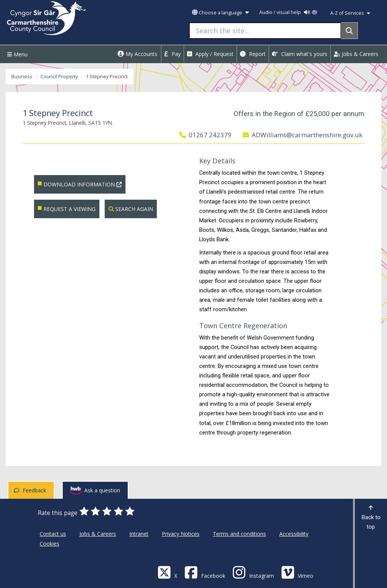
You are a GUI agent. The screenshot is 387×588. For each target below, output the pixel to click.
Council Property (59, 77)
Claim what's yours (300, 54)
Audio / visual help (288, 12)
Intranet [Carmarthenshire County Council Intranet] (139, 534)
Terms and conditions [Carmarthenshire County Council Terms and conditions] (239, 534)
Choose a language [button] (220, 13)
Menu (16, 54)
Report (253, 54)
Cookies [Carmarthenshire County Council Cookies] (50, 544)
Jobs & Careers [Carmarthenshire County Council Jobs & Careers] (98, 534)
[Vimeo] (297, 572)
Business (22, 77)
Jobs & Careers (356, 54)
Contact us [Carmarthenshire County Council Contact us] (53, 534)
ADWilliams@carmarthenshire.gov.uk (303, 135)
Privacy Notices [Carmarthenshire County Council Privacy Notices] (181, 534)
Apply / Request (210, 54)
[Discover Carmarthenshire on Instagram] (253, 572)
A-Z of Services (350, 13)
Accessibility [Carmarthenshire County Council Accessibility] (294, 534)
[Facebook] (205, 572)
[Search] (349, 31)
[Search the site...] (265, 31)
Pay (173, 54)
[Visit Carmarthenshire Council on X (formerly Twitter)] (167, 572)
